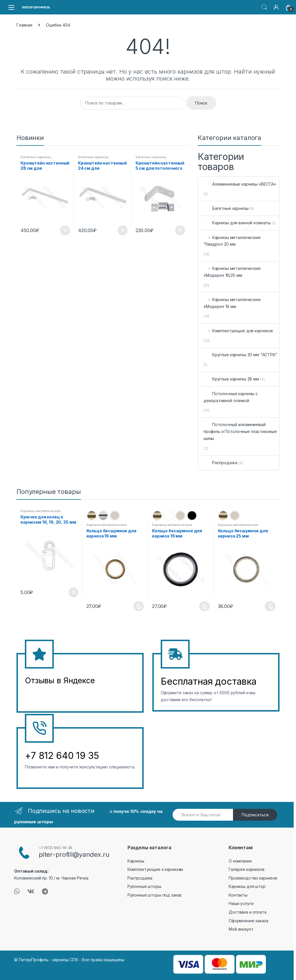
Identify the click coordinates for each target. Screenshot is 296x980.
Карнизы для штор (247, 886)
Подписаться (255, 815)
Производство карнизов (253, 878)
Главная (24, 25)
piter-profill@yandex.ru (74, 854)
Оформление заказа (248, 921)
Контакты (238, 895)
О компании (240, 861)
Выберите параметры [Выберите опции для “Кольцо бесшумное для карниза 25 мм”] (270, 606)
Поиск (201, 103)
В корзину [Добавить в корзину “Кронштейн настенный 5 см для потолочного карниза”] (180, 230)
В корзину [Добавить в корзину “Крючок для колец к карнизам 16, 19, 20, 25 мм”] (73, 592)
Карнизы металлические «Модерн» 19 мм (232, 303)
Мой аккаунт (241, 929)
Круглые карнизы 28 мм (231, 379)
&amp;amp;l (47, 695)
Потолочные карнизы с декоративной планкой (231, 397)
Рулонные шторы (144, 886)
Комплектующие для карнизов (238, 331)
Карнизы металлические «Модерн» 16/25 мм (232, 272)
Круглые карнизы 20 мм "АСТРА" (240, 355)
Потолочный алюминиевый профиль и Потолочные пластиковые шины (240, 431)
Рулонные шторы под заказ (155, 895)
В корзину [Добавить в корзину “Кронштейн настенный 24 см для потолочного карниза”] (122, 230)
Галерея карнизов (247, 869)
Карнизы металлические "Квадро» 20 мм (232, 241)
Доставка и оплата (248, 912)
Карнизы (136, 861)
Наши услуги (241, 903)
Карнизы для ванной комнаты (237, 223)
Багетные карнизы (36, 157)
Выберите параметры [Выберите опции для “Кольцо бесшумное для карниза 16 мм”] (139, 606)
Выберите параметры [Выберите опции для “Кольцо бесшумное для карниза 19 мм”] (205, 606)
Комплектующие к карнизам (155, 869)
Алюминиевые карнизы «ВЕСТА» (240, 184)
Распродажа (220, 463)
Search (264, 7)
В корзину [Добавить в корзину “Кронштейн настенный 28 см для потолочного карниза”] (65, 230)
